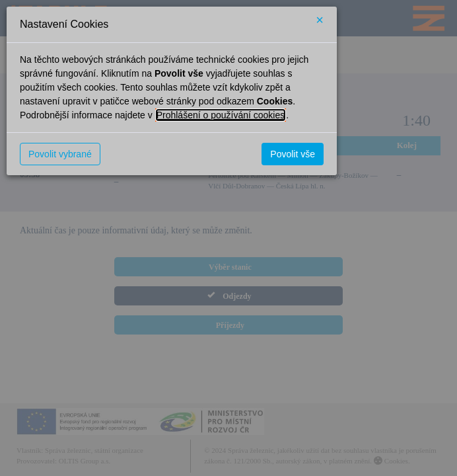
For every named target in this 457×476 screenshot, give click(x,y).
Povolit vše (293, 154)
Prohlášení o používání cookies (221, 115)
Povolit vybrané (60, 154)
